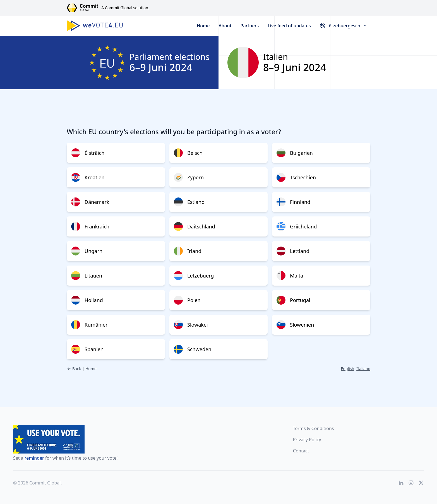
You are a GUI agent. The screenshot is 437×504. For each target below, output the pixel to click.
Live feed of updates (289, 26)
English (348, 369)
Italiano (363, 369)
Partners (250, 26)
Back (74, 369)
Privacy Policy (307, 440)
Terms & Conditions (314, 428)
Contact (301, 451)
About (225, 26)
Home (203, 26)
